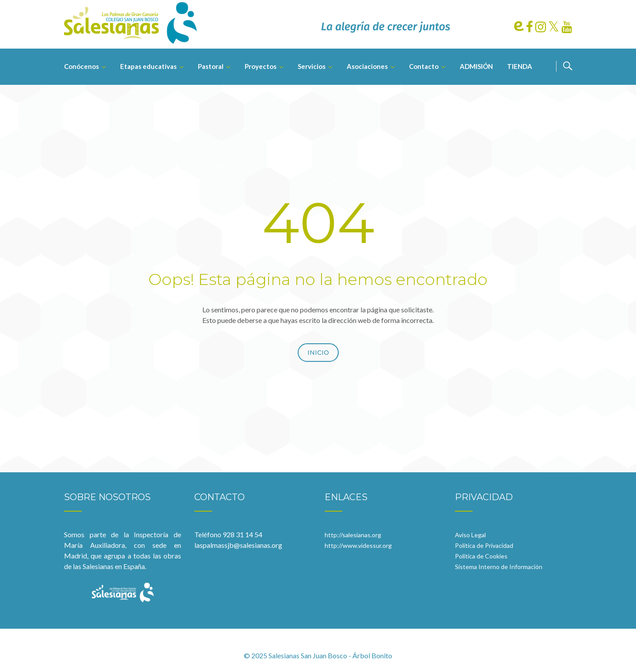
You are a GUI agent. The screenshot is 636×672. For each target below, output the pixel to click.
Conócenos (81, 66)
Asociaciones (367, 66)
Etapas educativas (148, 66)
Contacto (424, 66)
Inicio (318, 353)
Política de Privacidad (484, 545)
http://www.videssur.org (358, 545)
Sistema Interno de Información (499, 567)
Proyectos (261, 66)
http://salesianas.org (353, 535)
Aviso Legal (470, 535)
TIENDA (520, 66)
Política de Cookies (481, 556)
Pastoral (211, 66)
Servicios (312, 66)
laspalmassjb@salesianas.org (238, 545)
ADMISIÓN (476, 66)
